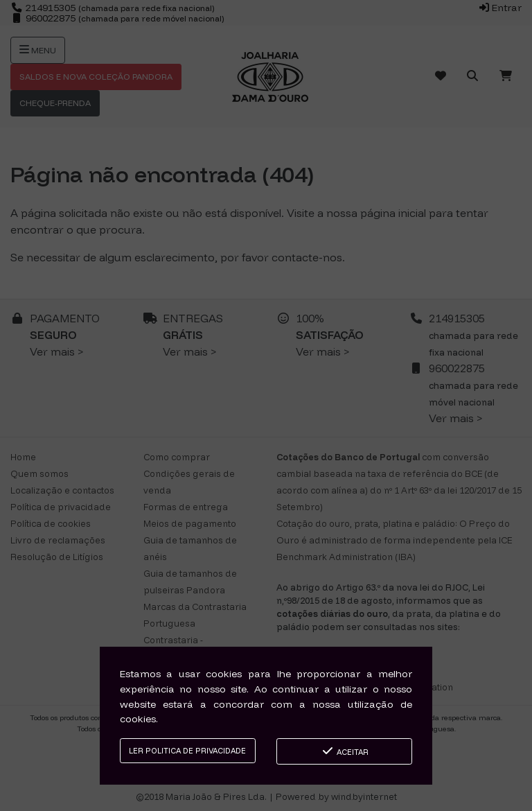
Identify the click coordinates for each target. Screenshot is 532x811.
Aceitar (345, 751)
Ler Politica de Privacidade (187, 751)
